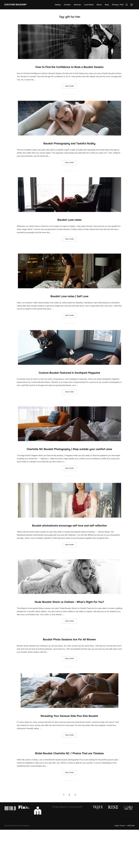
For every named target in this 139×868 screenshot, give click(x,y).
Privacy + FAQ (118, 5)
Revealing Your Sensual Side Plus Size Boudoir (69, 747)
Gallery (58, 5)
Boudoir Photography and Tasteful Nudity (69, 149)
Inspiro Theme (120, 864)
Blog (107, 5)
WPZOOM (131, 864)
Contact (67, 5)
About (99, 5)
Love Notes (89, 5)
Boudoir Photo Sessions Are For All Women (69, 671)
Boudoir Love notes (69, 226)
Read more (71, 92)
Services (77, 5)
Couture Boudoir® (19, 5)
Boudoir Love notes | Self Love (69, 302)
